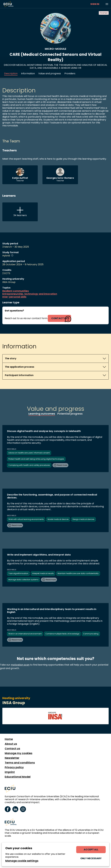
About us (11, 744)
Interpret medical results (43, 573)
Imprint (10, 772)
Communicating (91, 634)
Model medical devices (58, 519)
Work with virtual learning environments (26, 519)
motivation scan (20, 665)
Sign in (95, 4)
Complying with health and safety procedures (29, 465)
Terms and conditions (20, 763)
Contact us (12, 749)
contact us (59, 318)
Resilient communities (16, 291)
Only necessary (91, 858)
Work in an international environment (25, 634)
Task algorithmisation (18, 573)
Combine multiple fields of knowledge (62, 634)
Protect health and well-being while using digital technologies (36, 459)
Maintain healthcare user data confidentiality (78, 573)
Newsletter (12, 758)
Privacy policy (14, 767)
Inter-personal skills (14, 297)
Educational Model (18, 777)
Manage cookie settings (22, 861)
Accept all (91, 850)
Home (9, 739)
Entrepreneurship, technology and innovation (30, 294)
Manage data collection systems (23, 580)
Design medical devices (83, 519)
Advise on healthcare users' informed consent (29, 453)
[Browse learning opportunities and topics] (107, 4)
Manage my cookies (18, 753)
